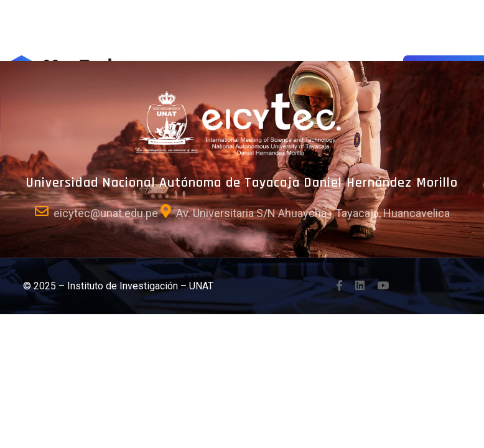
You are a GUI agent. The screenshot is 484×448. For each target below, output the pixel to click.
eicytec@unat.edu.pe (106, 213)
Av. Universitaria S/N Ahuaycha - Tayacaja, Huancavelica (313, 213)
